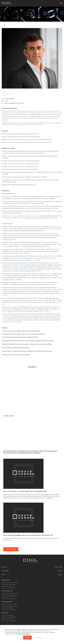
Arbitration (4, 92)
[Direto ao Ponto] (16, 357)
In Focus (60, 571)
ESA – (16, 350)
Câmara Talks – (27, 354)
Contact (60, 575)
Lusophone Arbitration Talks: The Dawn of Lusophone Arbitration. (24, 336)
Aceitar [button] (27, 638)
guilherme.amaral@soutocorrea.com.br (13, 103)
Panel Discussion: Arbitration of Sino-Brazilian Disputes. (20, 340)
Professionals (5, 571)
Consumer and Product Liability (8, 94)
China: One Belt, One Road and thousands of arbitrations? (21, 333)
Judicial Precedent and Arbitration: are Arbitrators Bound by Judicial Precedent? (28, 343)
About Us (4, 567)
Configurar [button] (39, 638)
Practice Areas (58, 567)
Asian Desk (4, 96)
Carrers (4, 575)
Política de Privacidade (23, 634)
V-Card (5, 101)
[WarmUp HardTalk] (27, 347)
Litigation (3, 91)
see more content (11, 552)
